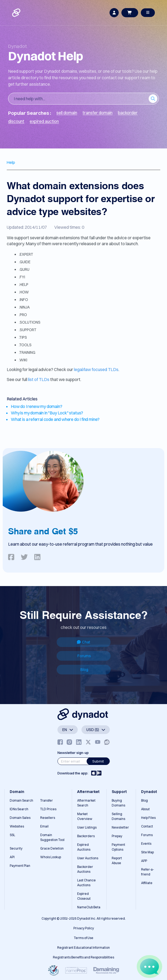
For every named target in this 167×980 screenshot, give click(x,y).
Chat (83, 642)
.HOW (24, 292)
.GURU (24, 269)
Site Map (147, 852)
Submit (98, 761)
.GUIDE (25, 262)
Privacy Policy (84, 928)
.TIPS (23, 337)
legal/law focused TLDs (96, 369)
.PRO (23, 315)
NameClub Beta (89, 907)
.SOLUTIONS (30, 322)
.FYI (22, 277)
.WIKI (23, 360)
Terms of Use (84, 938)
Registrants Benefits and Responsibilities (83, 957)
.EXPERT (26, 254)
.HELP (24, 285)
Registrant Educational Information (83, 948)
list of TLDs (39, 379)
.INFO (23, 300)
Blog (84, 670)
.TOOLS (25, 345)
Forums (84, 656)
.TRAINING (27, 352)
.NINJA (24, 307)
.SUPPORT (28, 330)
